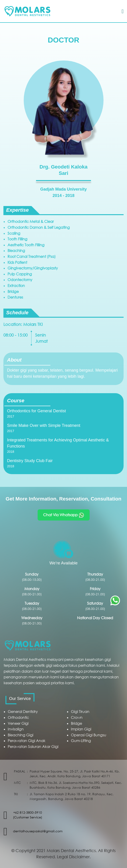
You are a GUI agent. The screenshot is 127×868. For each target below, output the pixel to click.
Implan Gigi (81, 729)
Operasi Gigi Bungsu (89, 735)
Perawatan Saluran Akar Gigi (33, 747)
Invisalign (16, 729)
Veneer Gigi (18, 723)
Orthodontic (18, 717)
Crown (77, 717)
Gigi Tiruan (80, 712)
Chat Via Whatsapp (64, 515)
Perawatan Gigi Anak (27, 741)
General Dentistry (23, 712)
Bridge (76, 723)
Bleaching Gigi (21, 735)
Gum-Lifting (81, 741)
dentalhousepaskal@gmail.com (38, 831)
